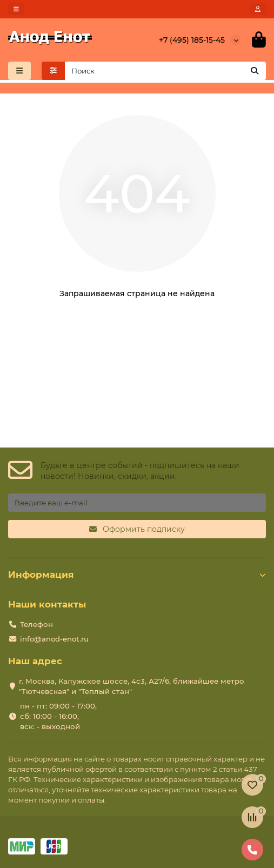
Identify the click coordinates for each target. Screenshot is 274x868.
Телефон (36, 624)
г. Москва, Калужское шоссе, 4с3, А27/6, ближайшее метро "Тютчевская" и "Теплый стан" (132, 686)
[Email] (137, 503)
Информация (137, 575)
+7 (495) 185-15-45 (192, 40)
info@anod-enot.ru (54, 639)
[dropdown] (16, 9)
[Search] (166, 71)
